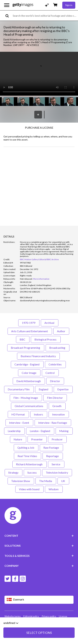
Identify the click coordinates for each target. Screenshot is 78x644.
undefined (11, 623)
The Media (46, 481)
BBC (23, 339)
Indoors (39, 414)
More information (41, 279)
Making (64, 431)
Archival (50, 323)
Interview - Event (19, 423)
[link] (26, 279)
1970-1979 (29, 323)
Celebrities (55, 364)
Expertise (63, 389)
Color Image (29, 373)
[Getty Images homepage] (23, 5)
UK (63, 481)
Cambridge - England (27, 364)
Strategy (14, 472)
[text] (45, 16)
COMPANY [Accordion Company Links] (39, 566)
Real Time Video (28, 456)
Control (50, 373)
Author (61, 331)
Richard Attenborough (30, 464)
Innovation (59, 414)
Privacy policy (49, 616)
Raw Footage (51, 448)
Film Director (55, 398)
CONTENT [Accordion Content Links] (39, 536)
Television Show (21, 481)
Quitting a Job (26, 448)
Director (55, 381)
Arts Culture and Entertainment (30, 331)
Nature (18, 439)
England (44, 389)
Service (56, 464)
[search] (9, 16)
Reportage (53, 456)
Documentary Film (19, 389)
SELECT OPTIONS (39, 633)
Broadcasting (58, 348)
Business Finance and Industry (38, 356)
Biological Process (46, 339)
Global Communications (29, 406)
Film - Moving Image (26, 398)
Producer (57, 439)
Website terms (13, 616)
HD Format (18, 414)
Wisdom (54, 489)
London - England (40, 431)
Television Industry (57, 472)
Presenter (37, 439)
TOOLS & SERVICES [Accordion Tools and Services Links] (39, 556)
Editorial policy (31, 616)
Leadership (14, 431)
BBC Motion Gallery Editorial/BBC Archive (39, 259)
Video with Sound (29, 489)
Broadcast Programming (26, 348)
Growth (57, 406)
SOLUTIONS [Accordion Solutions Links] (39, 546)
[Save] (38, 115)
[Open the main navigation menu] (7, 5)
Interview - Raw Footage (53, 423)
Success (32, 472)
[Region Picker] (39, 600)
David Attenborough (29, 381)
